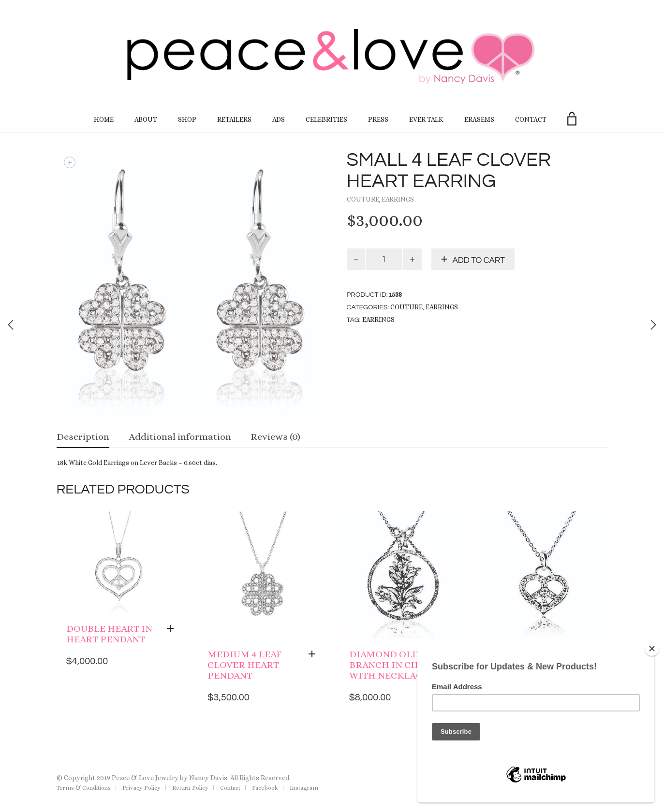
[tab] (83, 438)
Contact (531, 119)
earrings (378, 319)
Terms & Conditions (84, 788)
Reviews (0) (275, 437)
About (146, 119)
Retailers (234, 119)
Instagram (304, 788)
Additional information (180, 437)
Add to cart (479, 261)
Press (378, 119)
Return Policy (190, 788)
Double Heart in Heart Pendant (109, 634)
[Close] (652, 649)
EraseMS (479, 119)
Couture (363, 199)
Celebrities (326, 119)
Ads (279, 119)
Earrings (398, 199)
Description (83, 437)
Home (104, 119)
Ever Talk (426, 119)
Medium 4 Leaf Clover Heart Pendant (244, 665)
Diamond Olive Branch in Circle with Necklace (394, 665)
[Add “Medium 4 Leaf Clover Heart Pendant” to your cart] (314, 654)
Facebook (265, 788)
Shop (187, 119)
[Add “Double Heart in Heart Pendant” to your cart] (173, 629)
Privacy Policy (141, 788)
